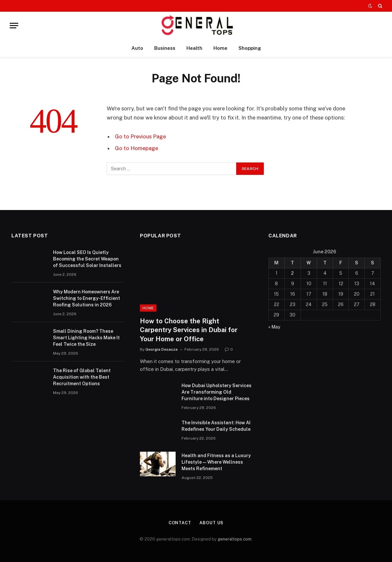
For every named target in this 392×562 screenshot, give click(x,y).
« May (274, 327)
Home (220, 48)
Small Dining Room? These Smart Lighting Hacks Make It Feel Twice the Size (86, 338)
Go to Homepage (136, 148)
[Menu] (14, 26)
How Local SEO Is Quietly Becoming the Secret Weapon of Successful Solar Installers (87, 259)
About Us (211, 523)
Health (194, 48)
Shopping (250, 48)
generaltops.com (235, 539)
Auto (137, 48)
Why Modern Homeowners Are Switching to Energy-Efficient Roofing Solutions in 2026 (87, 298)
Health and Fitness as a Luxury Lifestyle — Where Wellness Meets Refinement (216, 462)
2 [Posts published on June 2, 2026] (292, 273)
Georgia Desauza (162, 349)
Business (165, 48)
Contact (180, 523)
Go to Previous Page (140, 136)
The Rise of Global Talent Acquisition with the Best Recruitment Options (82, 377)
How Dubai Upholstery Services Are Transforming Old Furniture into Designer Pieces (216, 392)
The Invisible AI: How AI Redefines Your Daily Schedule (216, 426)
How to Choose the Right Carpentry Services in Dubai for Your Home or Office (189, 330)
